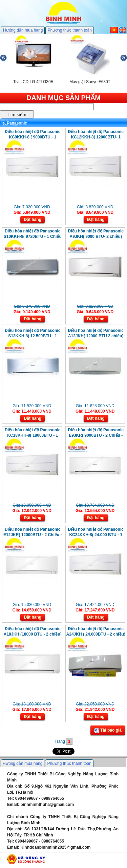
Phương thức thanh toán (69, 30)
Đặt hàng (33, 220)
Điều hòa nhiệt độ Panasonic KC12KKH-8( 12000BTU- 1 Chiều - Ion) (96, 137)
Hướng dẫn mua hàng (23, 30)
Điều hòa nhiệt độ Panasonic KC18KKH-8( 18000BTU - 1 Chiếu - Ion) (33, 435)
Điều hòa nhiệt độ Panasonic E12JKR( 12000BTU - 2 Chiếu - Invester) (33, 535)
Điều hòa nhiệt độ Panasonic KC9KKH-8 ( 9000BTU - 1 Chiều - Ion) (33, 137)
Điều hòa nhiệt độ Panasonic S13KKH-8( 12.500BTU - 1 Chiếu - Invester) (33, 336)
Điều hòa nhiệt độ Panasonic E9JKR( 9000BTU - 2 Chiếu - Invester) (96, 435)
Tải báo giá (108, 731)
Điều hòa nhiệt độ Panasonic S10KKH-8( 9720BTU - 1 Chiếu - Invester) (33, 237)
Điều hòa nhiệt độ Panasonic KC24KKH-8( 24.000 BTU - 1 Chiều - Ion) (96, 535)
